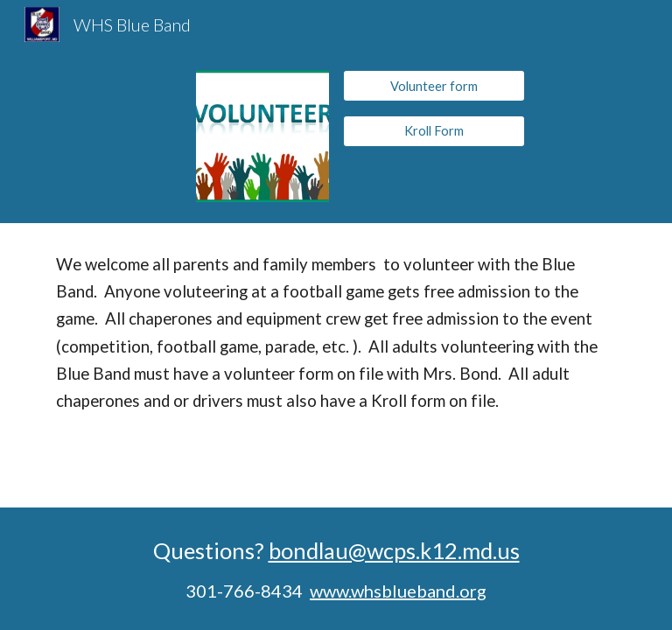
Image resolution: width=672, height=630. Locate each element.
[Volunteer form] (434, 86)
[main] (336, 333)
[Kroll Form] (434, 130)
